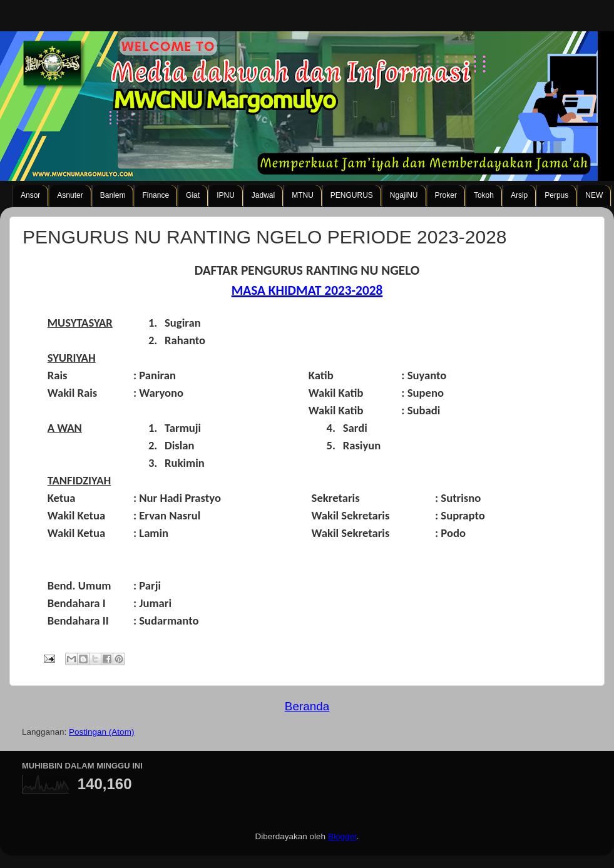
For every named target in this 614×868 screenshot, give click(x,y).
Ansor (30, 195)
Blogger (342, 836)
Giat (193, 195)
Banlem (113, 195)
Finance (156, 195)
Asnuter (70, 195)
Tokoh (484, 195)
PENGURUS (352, 195)
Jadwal (263, 195)
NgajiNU (404, 195)
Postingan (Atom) (101, 732)
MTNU (303, 195)
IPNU (226, 195)
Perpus (556, 195)
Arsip (519, 195)
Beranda (307, 706)
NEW (594, 195)
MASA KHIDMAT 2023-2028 (307, 290)
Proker (446, 195)
